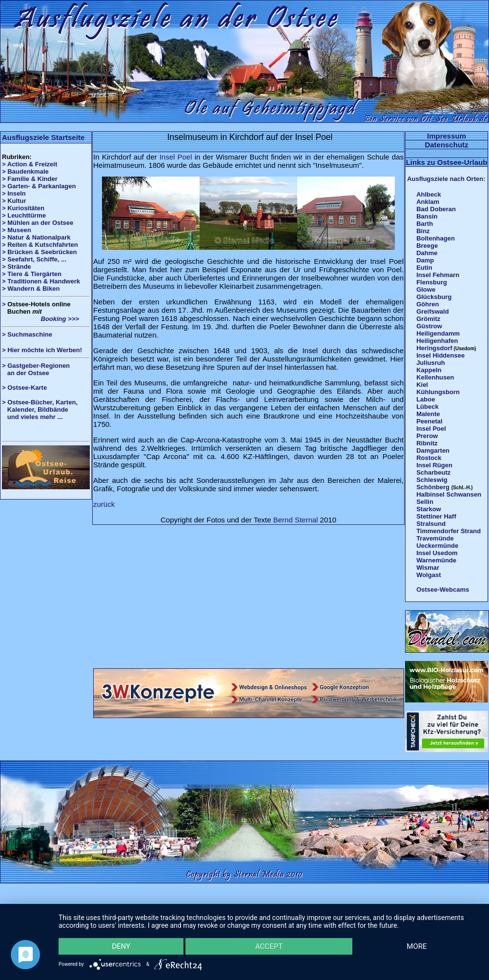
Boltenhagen (436, 238)
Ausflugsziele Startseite (43, 137)
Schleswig (432, 480)
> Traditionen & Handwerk (41, 281)
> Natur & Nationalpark (36, 237)
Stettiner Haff (436, 516)
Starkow (429, 509)
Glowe (426, 290)
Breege (427, 246)
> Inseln (14, 193)
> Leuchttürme (24, 215)
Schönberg (433, 487)
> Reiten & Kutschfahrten (40, 245)
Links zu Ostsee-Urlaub (447, 162)
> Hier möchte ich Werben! (42, 350)
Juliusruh (431, 363)
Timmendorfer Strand (448, 531)
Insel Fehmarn (438, 275)
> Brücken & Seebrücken (40, 252)
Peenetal (429, 421)
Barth (425, 224)
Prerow (427, 436)
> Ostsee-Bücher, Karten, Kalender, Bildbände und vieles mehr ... (40, 410)
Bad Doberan (436, 209)
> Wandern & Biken (31, 289)
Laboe (426, 399)
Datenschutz (446, 145)
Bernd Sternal (296, 520)
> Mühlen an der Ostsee (38, 223)
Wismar (428, 568)
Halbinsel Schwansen (449, 494)
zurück (104, 504)
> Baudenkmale (25, 171)
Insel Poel (176, 157)
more (417, 946)
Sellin (425, 502)
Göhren (428, 304)
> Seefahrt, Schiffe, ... (34, 259)
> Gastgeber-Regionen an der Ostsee (40, 369)
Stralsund (431, 524)
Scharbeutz (433, 472)
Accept (269, 946)
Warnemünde (436, 560)
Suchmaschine (30, 334)
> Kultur (14, 201)
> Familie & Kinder (30, 179)
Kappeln (429, 370)
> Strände (17, 267)
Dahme (427, 253)
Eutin (424, 268)
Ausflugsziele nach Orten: (446, 179)
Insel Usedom (437, 553)
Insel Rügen (434, 465)
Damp (425, 260)
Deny (122, 946)
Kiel (422, 385)
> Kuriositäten (23, 208)
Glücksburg (434, 297)
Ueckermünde (437, 546)
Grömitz (428, 319)
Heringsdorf (434, 348)
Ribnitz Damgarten (433, 447)
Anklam (428, 202)
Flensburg (432, 282)
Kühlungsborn (438, 392)
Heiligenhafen (437, 341)
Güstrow (429, 326)
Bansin (427, 216)
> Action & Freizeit (30, 164)
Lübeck (428, 407)
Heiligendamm (438, 333)
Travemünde (435, 538)
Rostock (429, 458)
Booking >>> (41, 319)
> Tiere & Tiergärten (32, 274)
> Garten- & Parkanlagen (39, 186)
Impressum (447, 136)
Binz (423, 231)
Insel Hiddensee (440, 355)
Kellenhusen (435, 377)
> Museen (17, 230)
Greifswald (432, 311)
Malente (428, 414)
